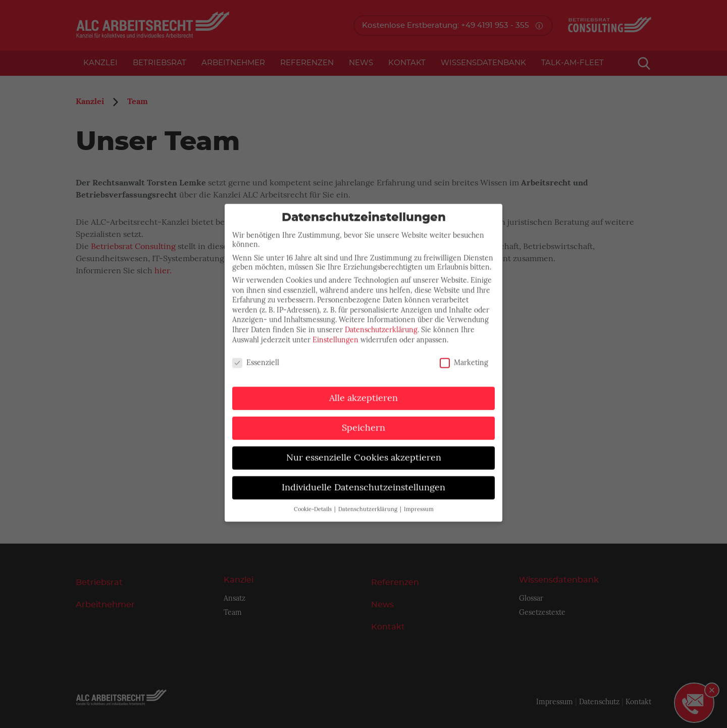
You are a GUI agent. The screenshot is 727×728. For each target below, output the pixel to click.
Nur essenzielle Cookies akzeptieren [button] (364, 450)
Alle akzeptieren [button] (363, 390)
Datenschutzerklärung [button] (369, 501)
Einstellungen (335, 331)
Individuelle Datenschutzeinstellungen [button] (363, 479)
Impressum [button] (419, 501)
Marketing (464, 355)
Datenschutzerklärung (381, 322)
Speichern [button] (363, 420)
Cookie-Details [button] (314, 501)
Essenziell (256, 355)
